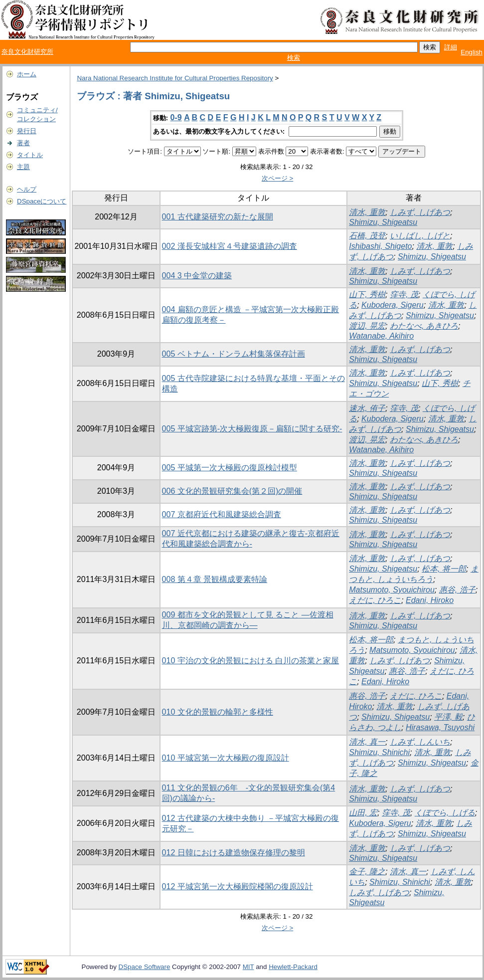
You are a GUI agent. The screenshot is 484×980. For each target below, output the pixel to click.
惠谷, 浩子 (457, 590)
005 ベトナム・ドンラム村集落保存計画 (234, 354)
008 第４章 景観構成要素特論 (215, 579)
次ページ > (278, 178)
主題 (23, 167)
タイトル (30, 155)
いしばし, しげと (420, 236)
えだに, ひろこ (375, 600)
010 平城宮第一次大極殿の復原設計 (226, 758)
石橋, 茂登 (367, 236)
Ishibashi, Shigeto (380, 246)
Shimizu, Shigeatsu (383, 222)
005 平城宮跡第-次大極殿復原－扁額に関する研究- (252, 429)
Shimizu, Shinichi (379, 752)
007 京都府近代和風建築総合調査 (222, 514)
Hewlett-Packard (293, 967)
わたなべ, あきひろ (424, 326)
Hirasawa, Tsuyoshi (440, 727)
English (472, 52)
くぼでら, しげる (445, 813)
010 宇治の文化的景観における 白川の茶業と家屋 (251, 661)
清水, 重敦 (367, 212)
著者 (23, 143)
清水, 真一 (367, 742)
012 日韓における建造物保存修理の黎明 (234, 853)
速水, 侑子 (367, 408)
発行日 (27, 131)
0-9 (176, 117)
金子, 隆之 (367, 872)
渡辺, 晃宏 (367, 326)
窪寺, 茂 (404, 294)
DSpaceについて (42, 201)
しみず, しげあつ (420, 212)
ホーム (27, 74)
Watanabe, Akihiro (381, 336)
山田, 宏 (363, 813)
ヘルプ (27, 189)
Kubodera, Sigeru (393, 305)
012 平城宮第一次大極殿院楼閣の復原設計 (238, 886)
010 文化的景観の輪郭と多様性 (218, 712)
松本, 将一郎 (444, 569)
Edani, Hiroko (430, 600)
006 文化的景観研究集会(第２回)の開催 (232, 491)
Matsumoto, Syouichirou (392, 590)
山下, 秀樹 (367, 294)
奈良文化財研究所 (27, 52)
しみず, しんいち (420, 742)
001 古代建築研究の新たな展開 (218, 217)
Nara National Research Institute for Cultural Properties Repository (175, 78)
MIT (248, 967)
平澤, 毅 (448, 717)
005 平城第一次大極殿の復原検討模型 (230, 468)
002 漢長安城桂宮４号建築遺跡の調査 (230, 246)
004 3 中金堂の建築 (197, 276)
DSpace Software (145, 967)
